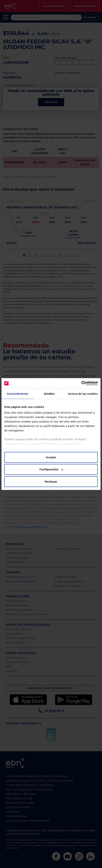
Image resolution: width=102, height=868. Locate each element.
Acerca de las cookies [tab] (83, 393)
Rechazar (51, 481)
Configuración (51, 469)
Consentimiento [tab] (17, 393)
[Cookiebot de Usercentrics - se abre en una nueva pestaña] (81, 383)
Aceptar (51, 457)
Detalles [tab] (49, 393)
